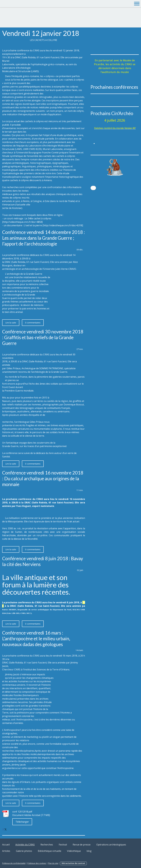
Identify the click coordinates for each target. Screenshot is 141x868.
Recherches (47, 845)
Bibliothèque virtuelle (50, 851)
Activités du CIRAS (25, 845)
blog (89, 851)
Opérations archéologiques (111, 845)
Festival (63, 845)
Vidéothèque (74, 851)
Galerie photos (24, 851)
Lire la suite (11, 323)
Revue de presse (82, 845)
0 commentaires (33, 323)
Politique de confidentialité (14, 863)
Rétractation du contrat (73, 863)
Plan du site (53, 863)
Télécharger (22, 822)
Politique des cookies (37, 863)
